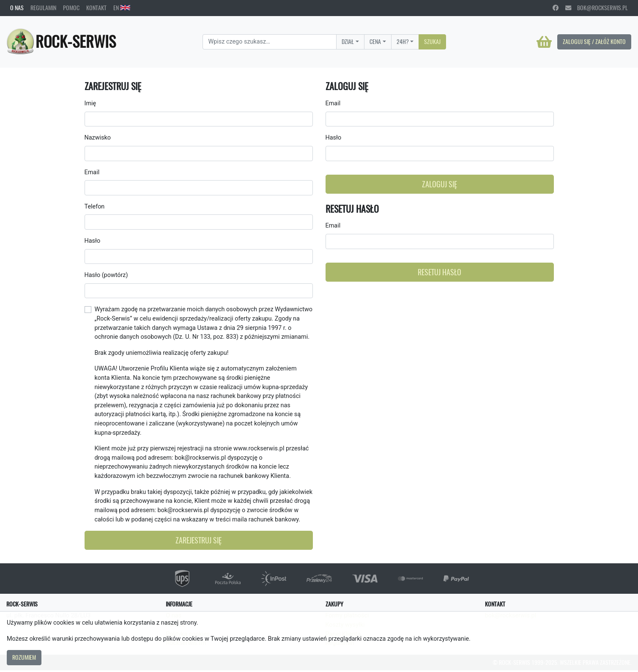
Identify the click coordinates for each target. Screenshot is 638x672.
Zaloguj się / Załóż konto (594, 41)
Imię (90, 103)
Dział (348, 41)
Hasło (93, 241)
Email (92, 172)
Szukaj (432, 41)
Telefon (95, 207)
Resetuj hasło (439, 272)
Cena (375, 41)
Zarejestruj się (199, 540)
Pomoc (71, 8)
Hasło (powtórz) (106, 275)
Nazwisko (98, 138)
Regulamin (43, 8)
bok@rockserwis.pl (597, 8)
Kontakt (96, 8)
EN (122, 8)
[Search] (270, 42)
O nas (17, 8)
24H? (403, 41)
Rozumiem (24, 657)
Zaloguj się (439, 184)
